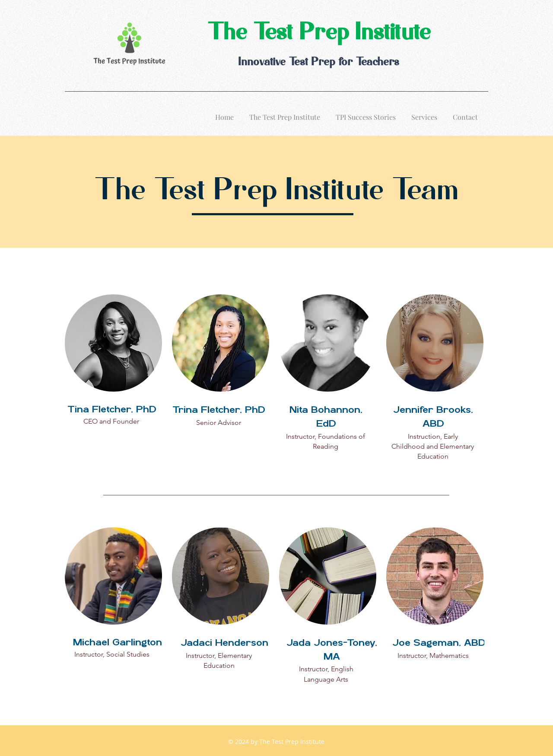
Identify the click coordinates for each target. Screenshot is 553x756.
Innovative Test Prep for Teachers (319, 62)
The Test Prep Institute (319, 33)
